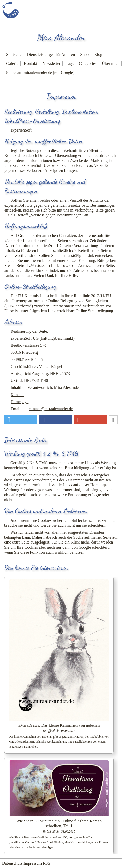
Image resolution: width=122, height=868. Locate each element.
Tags (70, 64)
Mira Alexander (61, 38)
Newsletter (51, 64)
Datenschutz (12, 863)
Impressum (33, 863)
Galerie (12, 64)
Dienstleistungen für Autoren (51, 55)
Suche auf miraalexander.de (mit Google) (40, 73)
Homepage (19, 402)
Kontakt (30, 64)
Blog (98, 55)
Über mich (111, 64)
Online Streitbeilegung (94, 311)
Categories (88, 64)
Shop (84, 55)
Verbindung (84, 210)
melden (10, 260)
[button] (21, 420)
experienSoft (21, 130)
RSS (46, 863)
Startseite (14, 55)
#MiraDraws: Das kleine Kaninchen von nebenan (59, 725)
